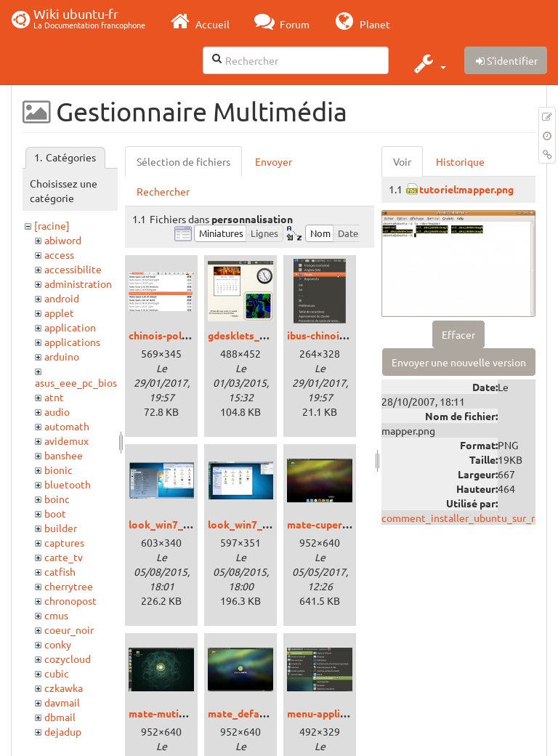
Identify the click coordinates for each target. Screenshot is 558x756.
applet (59, 313)
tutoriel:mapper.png (466, 189)
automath (67, 426)
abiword (63, 240)
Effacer (458, 334)
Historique (460, 161)
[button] (428, 63)
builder (61, 528)
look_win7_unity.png (257, 524)
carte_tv (64, 557)
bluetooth (68, 484)
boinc (57, 499)
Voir (402, 161)
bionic (58, 470)
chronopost (70, 600)
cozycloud (68, 659)
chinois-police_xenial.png (189, 335)
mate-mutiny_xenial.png (186, 713)
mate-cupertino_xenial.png (351, 524)
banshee (64, 455)
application (70, 327)
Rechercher (163, 191)
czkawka (64, 688)
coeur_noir (69, 630)
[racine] (52, 225)
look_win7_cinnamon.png (189, 524)
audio (57, 411)
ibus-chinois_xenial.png (343, 335)
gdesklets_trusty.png (258, 335)
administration (78, 283)
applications (72, 342)
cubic (57, 673)
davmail (62, 702)
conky (58, 644)
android (62, 298)
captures (64, 542)
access (59, 254)
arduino (62, 356)
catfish (60, 571)
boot (55, 513)
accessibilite (73, 269)
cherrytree (69, 586)
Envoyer (274, 161)
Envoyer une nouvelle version (459, 362)
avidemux (66, 441)
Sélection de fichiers (183, 161)
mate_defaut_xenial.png (266, 713)
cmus (56, 615)
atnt (54, 397)
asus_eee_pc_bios (76, 382)
